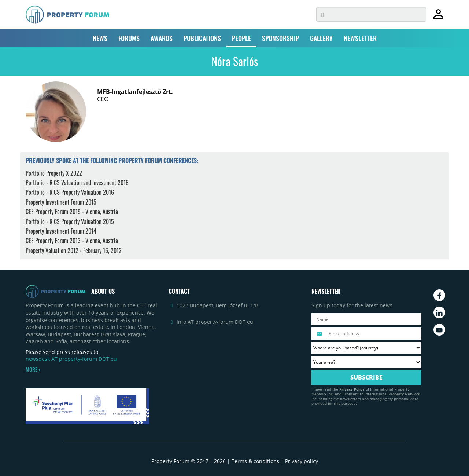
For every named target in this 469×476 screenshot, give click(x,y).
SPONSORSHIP (280, 38)
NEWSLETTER (360, 38)
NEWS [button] (100, 38)
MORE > (33, 370)
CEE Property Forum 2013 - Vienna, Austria (72, 241)
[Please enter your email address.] (366, 334)
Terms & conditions (255, 461)
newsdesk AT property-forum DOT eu (71, 359)
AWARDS (162, 38)
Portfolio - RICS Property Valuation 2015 (70, 221)
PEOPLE (241, 38)
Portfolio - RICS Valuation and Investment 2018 (77, 183)
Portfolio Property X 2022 (54, 173)
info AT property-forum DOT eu (215, 322)
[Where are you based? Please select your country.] (366, 348)
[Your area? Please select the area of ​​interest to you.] (366, 362)
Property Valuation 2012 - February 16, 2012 (74, 250)
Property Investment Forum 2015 (61, 202)
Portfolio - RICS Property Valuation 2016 (70, 192)
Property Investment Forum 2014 (61, 231)
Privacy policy (302, 461)
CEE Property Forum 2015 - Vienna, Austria (72, 212)
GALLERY (321, 38)
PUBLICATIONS (202, 38)
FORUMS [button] (129, 38)
